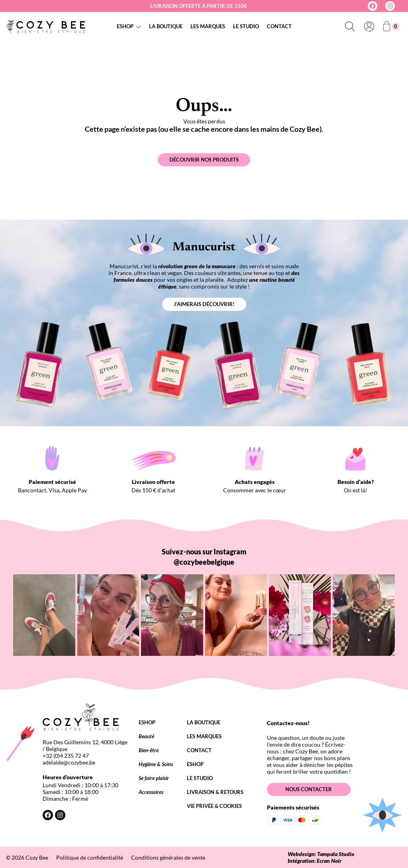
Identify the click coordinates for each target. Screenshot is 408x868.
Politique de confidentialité (90, 857)
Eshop (125, 26)
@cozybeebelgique (204, 562)
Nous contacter (309, 789)
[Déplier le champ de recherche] (350, 26)
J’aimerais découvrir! (204, 304)
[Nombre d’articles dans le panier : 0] (391, 26)
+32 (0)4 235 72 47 (66, 756)
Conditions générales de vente (168, 857)
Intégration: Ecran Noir (315, 861)
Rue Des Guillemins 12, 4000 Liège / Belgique (85, 745)
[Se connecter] (369, 26)
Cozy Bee (37, 857)
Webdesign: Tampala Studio (321, 854)
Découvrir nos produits (204, 160)
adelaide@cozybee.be (69, 762)
